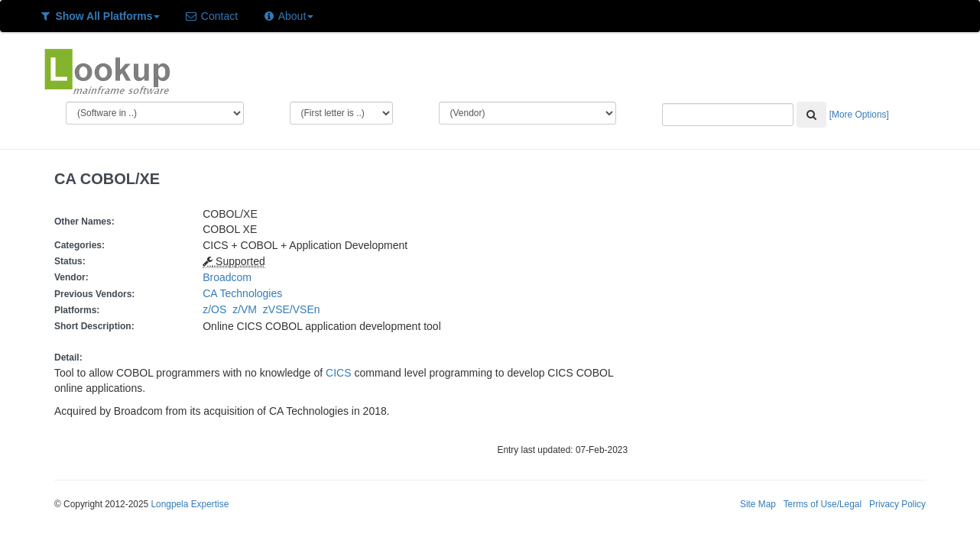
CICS (338, 373)
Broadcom (227, 277)
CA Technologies (242, 293)
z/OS (217, 309)
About (288, 16)
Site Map (758, 504)
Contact (211, 16)
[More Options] (859, 115)
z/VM (248, 309)
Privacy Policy (897, 504)
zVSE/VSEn (294, 309)
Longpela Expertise (190, 504)
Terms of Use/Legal (823, 504)
